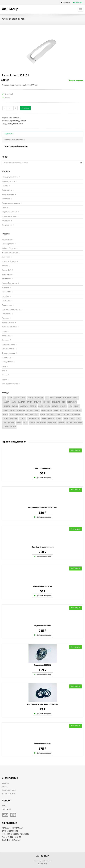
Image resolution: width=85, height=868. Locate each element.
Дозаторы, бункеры (9, 261)
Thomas (11, 423)
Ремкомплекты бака (9, 327)
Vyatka (32, 423)
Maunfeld (77, 410)
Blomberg (67, 398)
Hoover (55, 406)
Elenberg (6, 406)
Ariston (10, 124)
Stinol (21, 124)
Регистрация (6, 809)
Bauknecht (39, 398)
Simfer (59, 419)
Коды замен (9, 134)
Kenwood (21, 410)
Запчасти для (43, 861)
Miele (12, 414)
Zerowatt (78, 423)
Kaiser (13, 410)
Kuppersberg (47, 410)
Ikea (70, 406)
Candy (30, 402)
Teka (4, 423)
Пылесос (5, 208)
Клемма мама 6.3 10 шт (43, 587)
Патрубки (5, 296)
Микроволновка (8, 194)
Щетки (4, 379)
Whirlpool (52, 423)
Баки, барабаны (8, 244)
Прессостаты (6, 314)
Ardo (10, 398)
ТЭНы (4, 366)
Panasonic (51, 414)
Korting (30, 410)
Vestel (19, 423)
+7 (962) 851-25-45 (13, 837)
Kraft (37, 410)
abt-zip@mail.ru (13, 840)
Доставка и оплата (9, 790)
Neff (37, 414)
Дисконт (5, 787)
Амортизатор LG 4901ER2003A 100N (42, 508)
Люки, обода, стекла (10, 283)
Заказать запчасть (8, 794)
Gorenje (33, 406)
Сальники (5, 340)
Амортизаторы (7, 240)
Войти (4, 806)
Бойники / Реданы (9, 248)
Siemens (51, 419)
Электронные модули (10, 384)
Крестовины (6, 279)
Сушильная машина (9, 216)
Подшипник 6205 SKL (42, 626)
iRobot (5, 410)
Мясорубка (6, 199)
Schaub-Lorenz (33, 419)
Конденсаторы (7, 274)
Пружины (5, 318)
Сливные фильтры (8, 349)
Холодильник (7, 225)
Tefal (79, 419)
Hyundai (63, 406)
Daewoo (37, 402)
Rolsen (5, 419)
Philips (59, 414)
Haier (41, 406)
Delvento (56, 402)
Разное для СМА (8, 323)
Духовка (5, 186)
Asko (24, 398)
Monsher (20, 414)
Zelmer (69, 423)
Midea (5, 414)
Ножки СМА (6, 292)
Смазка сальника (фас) (43, 469)
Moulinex (29, 414)
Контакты (5, 783)
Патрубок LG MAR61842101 (43, 547)
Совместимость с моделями (15, 140)
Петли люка (6, 301)
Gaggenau (24, 406)
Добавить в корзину (43, 478)
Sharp (44, 419)
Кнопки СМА (6, 270)
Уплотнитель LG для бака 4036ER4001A (42, 705)
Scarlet (22, 419)
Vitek (25, 423)
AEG (4, 398)
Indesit (16, 124)
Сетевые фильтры (8, 344)
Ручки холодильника (18, 121)
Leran (56, 410)
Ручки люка (6, 336)
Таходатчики (7, 358)
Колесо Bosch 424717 (43, 744)
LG (61, 410)
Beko (52, 398)
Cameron (21, 402)
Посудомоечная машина (11, 203)
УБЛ (3, 371)
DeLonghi (46, 402)
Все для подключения (10, 253)
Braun (13, 402)
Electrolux (72, 402)
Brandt (6, 402)
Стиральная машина (9, 212)
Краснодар (67, 2)
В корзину (25, 108)
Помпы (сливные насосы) (11, 309)
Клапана (5, 266)
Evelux (15, 406)
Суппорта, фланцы (9, 353)
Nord (43, 414)
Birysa (58, 398)
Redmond (76, 414)
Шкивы (5, 375)
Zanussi (61, 423)
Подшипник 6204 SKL (42, 665)
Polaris (67, 414)
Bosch (76, 398)
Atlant (30, 398)
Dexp (64, 402)
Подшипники (7, 305)
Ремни (4, 331)
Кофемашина (7, 190)
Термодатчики (7, 362)
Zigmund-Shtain (9, 427)
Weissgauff (41, 423)
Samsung (14, 419)
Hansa (47, 406)
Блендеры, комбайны (10, 177)
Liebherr (68, 410)
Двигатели (6, 257)
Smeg (66, 419)
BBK (47, 398)
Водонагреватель (8, 181)
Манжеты (5, 288)
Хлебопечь (6, 221)
